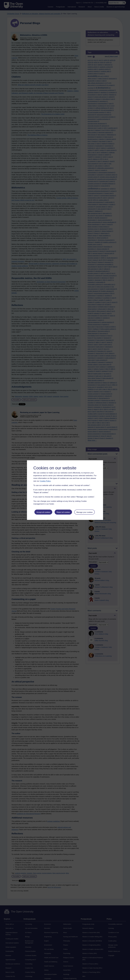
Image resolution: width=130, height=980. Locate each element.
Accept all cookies (43, 512)
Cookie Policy (45, 481)
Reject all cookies (63, 512)
